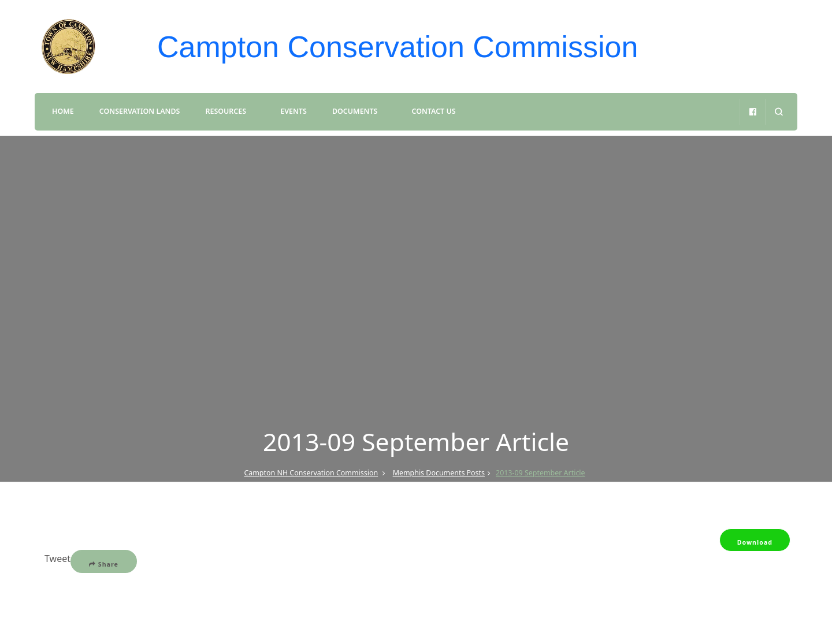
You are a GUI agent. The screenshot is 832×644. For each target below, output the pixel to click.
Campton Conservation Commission (398, 47)
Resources (226, 111)
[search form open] (779, 112)
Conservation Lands (140, 111)
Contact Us (434, 111)
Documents (355, 111)
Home (63, 111)
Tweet (57, 559)
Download (755, 542)
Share (104, 564)
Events (294, 111)
